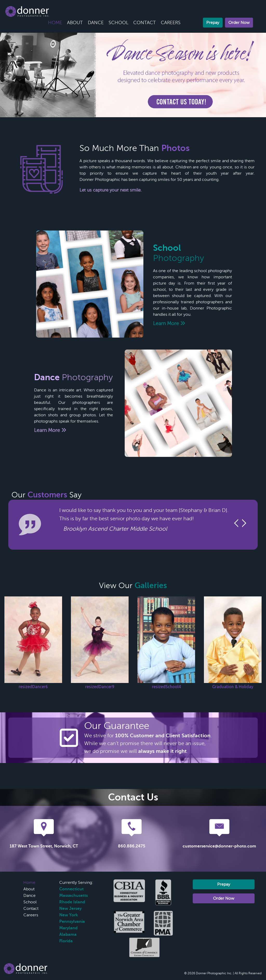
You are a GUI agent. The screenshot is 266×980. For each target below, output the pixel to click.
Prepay (213, 23)
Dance (96, 23)
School (118, 23)
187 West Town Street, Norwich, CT (44, 846)
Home (55, 23)
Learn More (169, 323)
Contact (145, 23)
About (75, 23)
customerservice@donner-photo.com (219, 846)
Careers (171, 23)
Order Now (239, 23)
